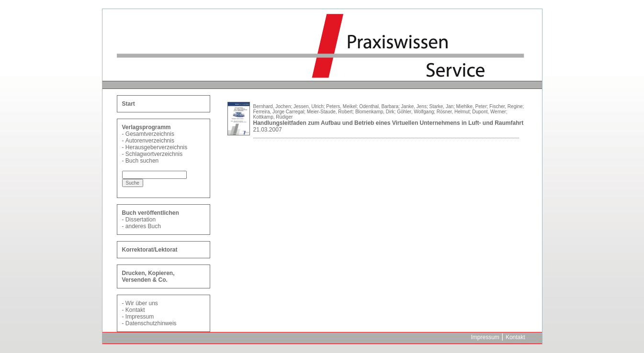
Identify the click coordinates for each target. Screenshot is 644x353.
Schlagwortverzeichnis (154, 154)
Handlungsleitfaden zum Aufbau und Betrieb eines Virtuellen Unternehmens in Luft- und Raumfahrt (389, 123)
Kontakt (135, 310)
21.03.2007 (268, 130)
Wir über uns (142, 303)
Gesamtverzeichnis (150, 134)
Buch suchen (142, 161)
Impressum (140, 317)
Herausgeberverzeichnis (156, 147)
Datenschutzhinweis (151, 323)
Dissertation (141, 220)
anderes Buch (143, 226)
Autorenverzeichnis (150, 141)
